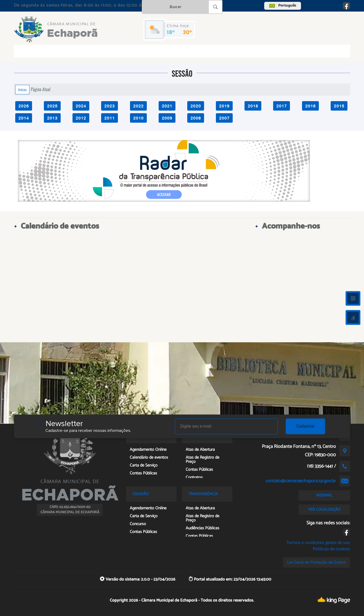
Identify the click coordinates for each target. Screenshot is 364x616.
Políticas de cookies (331, 549)
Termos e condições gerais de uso (318, 543)
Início (22, 90)
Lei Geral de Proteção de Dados (317, 562)
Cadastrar (305, 426)
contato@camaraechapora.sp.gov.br (301, 481)
